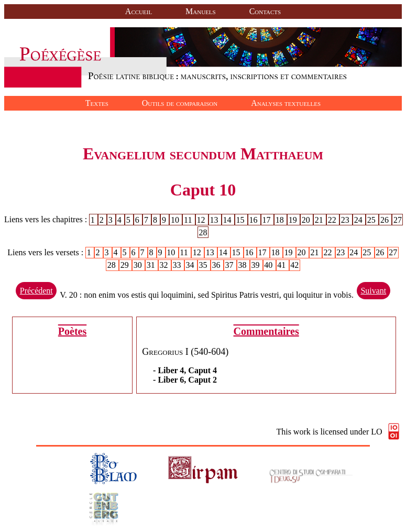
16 (255, 219)
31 (152, 265)
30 (139, 265)
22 (333, 219)
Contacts (265, 11)
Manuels (201, 11)
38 (243, 265)
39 (256, 265)
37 (230, 265)
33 (178, 265)
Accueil (139, 11)
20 (307, 219)
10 (176, 219)
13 (215, 219)
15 (242, 219)
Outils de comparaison (180, 103)
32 (165, 265)
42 (294, 265)
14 (228, 219)
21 (320, 219)
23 (346, 219)
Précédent (36, 291)
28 (203, 232)
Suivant (373, 291)
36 (217, 265)
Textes (97, 103)
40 (269, 265)
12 (202, 219)
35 (204, 265)
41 (282, 265)
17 (268, 219)
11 (189, 219)
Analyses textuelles (286, 103)
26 (386, 219)
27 (398, 219)
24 (359, 219)
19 (294, 219)
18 (281, 219)
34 (191, 265)
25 (372, 219)
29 (126, 265)
